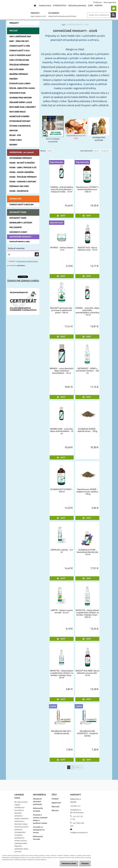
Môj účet (55, 810)
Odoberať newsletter (16, 248)
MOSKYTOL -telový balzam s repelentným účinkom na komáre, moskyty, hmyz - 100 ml (87, 614)
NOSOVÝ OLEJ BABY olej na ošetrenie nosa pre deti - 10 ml (87, 673)
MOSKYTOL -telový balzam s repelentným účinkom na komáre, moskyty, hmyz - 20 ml (62, 674)
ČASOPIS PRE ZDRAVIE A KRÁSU (23, 281)
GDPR (90, 6)
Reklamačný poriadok (38, 809)
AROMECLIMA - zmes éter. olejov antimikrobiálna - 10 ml (62, 431)
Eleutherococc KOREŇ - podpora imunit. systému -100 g (87, 492)
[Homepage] (34, 6)
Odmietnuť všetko (67, 863)
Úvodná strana (45, 6)
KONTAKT (99, 6)
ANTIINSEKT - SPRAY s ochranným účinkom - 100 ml (87, 371)
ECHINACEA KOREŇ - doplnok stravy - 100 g (87, 430)
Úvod (63, 25)
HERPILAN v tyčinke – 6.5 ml (62, 551)
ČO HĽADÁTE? (54, 13)
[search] (113, 15)
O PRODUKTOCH (60, 6)
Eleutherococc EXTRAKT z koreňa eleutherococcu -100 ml (87, 189)
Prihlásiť (55, 799)
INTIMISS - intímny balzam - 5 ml (62, 249)
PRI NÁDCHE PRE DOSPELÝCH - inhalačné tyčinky (87, 733)
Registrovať (56, 803)
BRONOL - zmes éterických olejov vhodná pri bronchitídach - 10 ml (62, 371)
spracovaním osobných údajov (28, 261)
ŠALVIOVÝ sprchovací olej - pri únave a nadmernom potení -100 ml (62, 310)
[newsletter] (37, 254)
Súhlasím (84, 863)
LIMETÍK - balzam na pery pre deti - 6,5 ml (62, 611)
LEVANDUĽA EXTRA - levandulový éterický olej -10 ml (87, 552)
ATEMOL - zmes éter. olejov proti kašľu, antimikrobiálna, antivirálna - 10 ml (87, 311)
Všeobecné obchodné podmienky (38, 801)
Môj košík (55, 807)
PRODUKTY (35, 13)
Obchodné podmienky (77, 6)
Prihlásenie (97, 2)
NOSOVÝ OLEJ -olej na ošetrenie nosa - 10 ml (87, 249)
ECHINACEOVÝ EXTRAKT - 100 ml (62, 490)
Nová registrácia (110, 2)
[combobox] (97, 151)
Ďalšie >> (79, 767)
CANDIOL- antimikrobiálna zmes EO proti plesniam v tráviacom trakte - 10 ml (62, 189)
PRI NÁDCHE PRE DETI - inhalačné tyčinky (62, 732)
